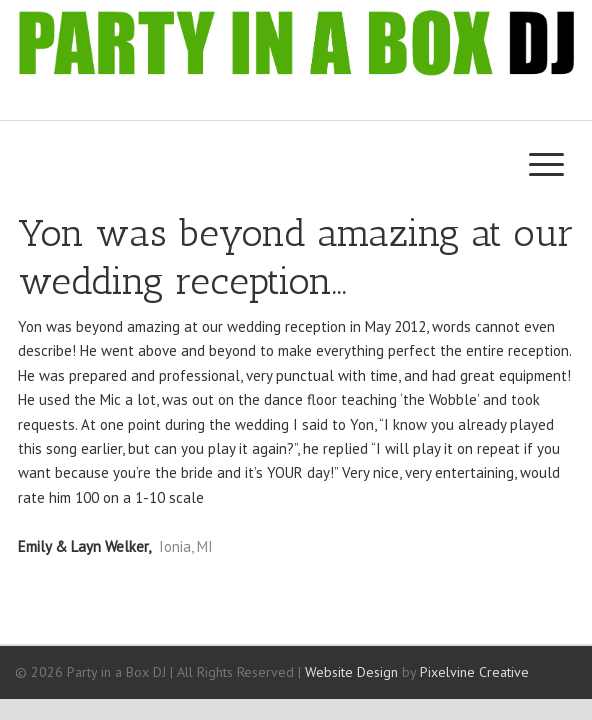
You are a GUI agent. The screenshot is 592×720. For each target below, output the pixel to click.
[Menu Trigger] (546, 163)
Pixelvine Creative (474, 672)
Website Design (351, 672)
